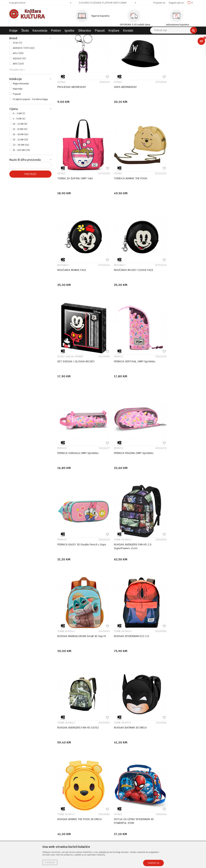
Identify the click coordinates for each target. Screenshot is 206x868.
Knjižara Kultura (18, 37)
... (138, 728)
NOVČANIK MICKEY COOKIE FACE (173, 195)
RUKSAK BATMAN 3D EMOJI (74, 526)
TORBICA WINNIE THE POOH (74, 195)
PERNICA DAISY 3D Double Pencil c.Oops (125, 362)
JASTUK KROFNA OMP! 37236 (170, 608)
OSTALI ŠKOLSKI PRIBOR (70, 273)
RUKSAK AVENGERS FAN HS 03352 (174, 443)
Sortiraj (122, 44)
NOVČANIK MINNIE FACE (120, 195)
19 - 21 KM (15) (20, 174)
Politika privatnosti (117, 767)
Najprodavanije (21, 118)
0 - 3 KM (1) (19, 148)
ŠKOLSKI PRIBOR (22, 53)
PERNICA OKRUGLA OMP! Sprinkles (174, 278)
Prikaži (158, 44)
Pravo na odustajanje (118, 809)
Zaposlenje (64, 767)
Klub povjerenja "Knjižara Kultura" (77, 781)
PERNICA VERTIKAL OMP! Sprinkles (126, 278)
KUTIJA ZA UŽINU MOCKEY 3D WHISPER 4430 (75, 610)
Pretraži (30, 209)
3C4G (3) (17, 77)
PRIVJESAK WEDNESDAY (72, 113)
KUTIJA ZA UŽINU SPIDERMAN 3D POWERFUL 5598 (173, 528)
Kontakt (62, 777)
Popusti (17, 129)
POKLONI (17, 57)
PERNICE (110, 273)
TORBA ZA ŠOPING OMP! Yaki (171, 113)
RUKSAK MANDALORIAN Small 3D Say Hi (77, 445)
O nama (62, 762)
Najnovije (18, 123)
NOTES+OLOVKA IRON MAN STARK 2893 (169, 693)
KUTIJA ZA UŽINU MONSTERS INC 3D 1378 (125, 610)
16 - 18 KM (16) (21, 169)
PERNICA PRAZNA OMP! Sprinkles (77, 361)
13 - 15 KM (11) (20, 164)
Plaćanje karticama (117, 781)
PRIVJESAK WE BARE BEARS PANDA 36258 (79, 693)
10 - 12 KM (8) (20, 159)
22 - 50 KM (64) (21, 180)
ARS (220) (18, 98)
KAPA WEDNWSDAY (117, 113)
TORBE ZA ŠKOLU (162, 356)
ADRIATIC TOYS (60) (24, 83)
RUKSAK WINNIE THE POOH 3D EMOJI (123, 528)
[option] (103, 3)
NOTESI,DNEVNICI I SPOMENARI (122, 686)
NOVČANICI (111, 190)
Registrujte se (176, 3)
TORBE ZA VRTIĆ (66, 521)
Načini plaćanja (114, 777)
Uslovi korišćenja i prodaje (121, 762)
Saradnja (62, 772)
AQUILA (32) (19, 93)
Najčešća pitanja (115, 814)
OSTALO (61, 108)
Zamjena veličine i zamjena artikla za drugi (126, 793)
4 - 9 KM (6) (19, 153)
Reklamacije (112, 800)
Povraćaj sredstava (116, 805)
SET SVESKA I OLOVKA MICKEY (76, 278)
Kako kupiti (112, 772)
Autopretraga (106, 44)
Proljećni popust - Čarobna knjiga (30, 134)
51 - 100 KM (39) (21, 185)
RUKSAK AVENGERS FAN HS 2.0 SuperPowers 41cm (172, 362)
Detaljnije (50, 862)
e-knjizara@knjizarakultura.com (29, 795)
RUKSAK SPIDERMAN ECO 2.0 (123, 443)
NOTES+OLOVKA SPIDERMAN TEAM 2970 (119, 693)
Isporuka (110, 786)
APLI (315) (18, 88)
